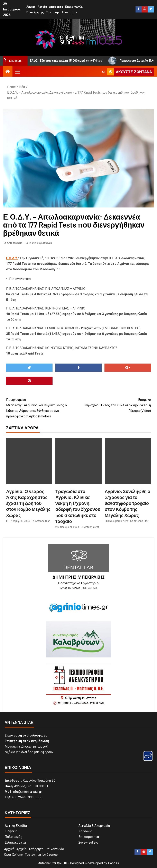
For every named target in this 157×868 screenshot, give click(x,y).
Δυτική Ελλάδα (16, 826)
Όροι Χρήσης (35, 12)
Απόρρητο (56, 7)
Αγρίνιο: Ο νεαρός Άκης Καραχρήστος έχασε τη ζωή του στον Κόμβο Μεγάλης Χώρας (28, 503)
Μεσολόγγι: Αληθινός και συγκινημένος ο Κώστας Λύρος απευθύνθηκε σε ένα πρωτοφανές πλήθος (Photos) (42, 408)
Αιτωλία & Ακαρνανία (94, 826)
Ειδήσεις (11, 831)
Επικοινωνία (74, 7)
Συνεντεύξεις (88, 843)
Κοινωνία (85, 831)
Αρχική (31, 7)
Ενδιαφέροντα (15, 843)
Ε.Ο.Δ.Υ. (12, 258)
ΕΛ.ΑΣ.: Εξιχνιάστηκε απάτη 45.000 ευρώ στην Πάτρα (64, 61)
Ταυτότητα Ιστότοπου (61, 12)
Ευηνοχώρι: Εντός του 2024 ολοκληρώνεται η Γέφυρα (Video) (115, 405)
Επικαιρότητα (89, 837)
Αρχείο (42, 7)
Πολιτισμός (13, 837)
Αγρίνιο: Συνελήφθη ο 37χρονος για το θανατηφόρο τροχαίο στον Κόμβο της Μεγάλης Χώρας (127, 503)
